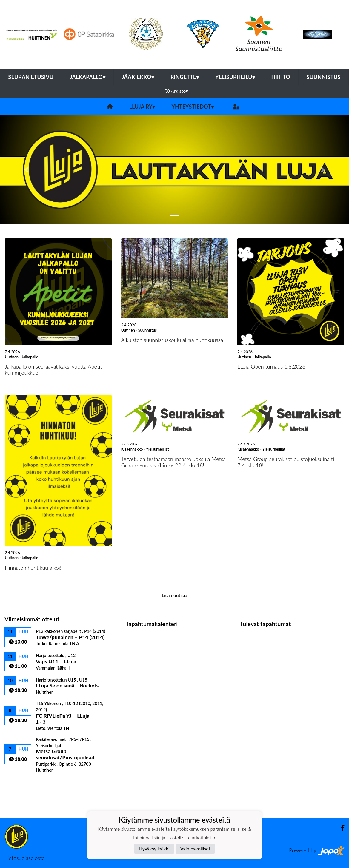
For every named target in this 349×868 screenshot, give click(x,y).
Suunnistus (324, 77)
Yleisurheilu (235, 77)
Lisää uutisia (174, 595)
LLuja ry (142, 107)
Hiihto (281, 77)
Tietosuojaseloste (24, 858)
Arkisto (177, 91)
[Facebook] (340, 828)
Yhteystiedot (193, 107)
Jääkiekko (138, 77)
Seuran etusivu (31, 77)
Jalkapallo (88, 77)
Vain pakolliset (195, 848)
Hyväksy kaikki (154, 848)
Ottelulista (19, 783)
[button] (26, 170)
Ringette (185, 77)
